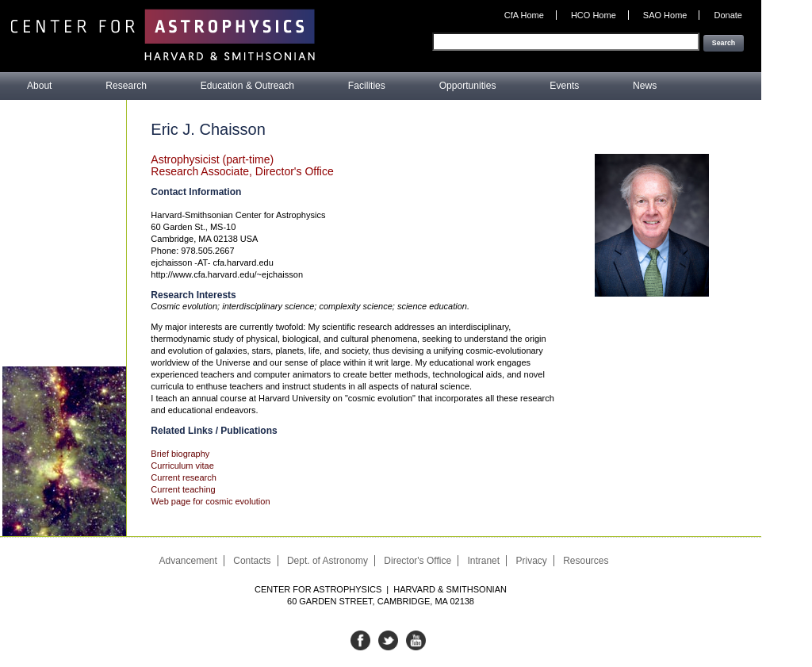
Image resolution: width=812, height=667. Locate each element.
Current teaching (183, 489)
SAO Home (665, 15)
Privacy (531, 561)
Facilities (367, 86)
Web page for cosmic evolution (210, 501)
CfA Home (524, 15)
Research (126, 86)
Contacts (252, 561)
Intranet (483, 561)
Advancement (188, 561)
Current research (184, 477)
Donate (728, 15)
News (645, 86)
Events (564, 86)
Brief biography (180, 454)
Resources (586, 561)
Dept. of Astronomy (327, 561)
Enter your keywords (702, 26)
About (40, 86)
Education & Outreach (247, 86)
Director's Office (417, 561)
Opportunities (468, 86)
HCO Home (594, 15)
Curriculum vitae (182, 466)
